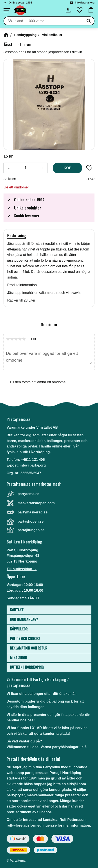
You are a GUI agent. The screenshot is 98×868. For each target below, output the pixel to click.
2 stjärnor (12, 339)
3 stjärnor (16, 339)
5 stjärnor (24, 339)
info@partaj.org (85, 3)
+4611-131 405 (33, 460)
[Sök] (89, 21)
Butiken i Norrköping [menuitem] (27, 667)
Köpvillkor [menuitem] (19, 629)
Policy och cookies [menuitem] (25, 639)
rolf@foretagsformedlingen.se (32, 825)
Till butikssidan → (22, 569)
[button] (7, 10)
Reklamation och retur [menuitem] (29, 648)
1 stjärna (8, 339)
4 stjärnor (20, 339)
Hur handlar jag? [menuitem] (24, 619)
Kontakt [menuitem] (17, 610)
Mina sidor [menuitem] (19, 658)
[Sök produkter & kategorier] (44, 21)
